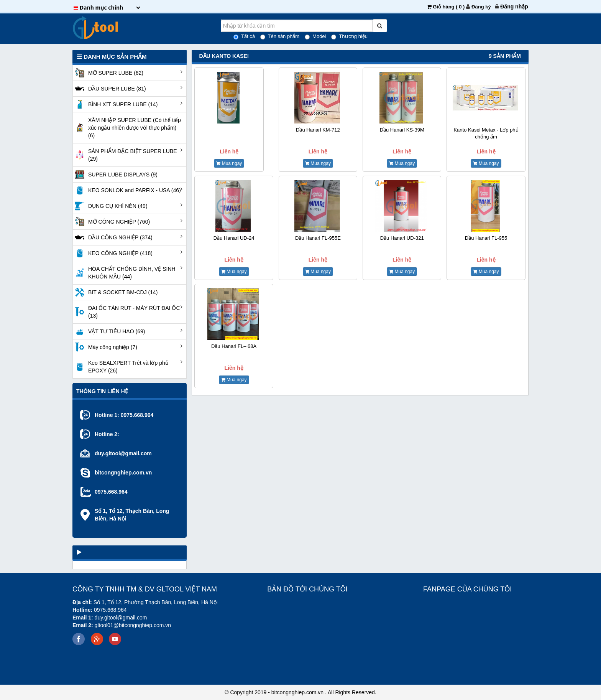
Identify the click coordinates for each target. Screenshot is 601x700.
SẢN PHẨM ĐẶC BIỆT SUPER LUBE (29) (125, 155)
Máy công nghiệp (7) (105, 347)
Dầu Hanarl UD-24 (234, 238)
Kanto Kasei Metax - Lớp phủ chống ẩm (486, 133)
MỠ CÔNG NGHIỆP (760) (111, 222)
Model (315, 36)
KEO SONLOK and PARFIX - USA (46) (127, 190)
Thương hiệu (349, 36)
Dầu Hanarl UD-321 (402, 238)
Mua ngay (229, 163)
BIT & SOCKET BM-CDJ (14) (115, 292)
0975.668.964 (137, 415)
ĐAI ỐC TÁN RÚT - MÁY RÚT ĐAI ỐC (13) (126, 312)
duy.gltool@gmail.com (123, 453)
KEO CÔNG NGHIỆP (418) (113, 253)
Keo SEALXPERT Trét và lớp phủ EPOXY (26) (121, 367)
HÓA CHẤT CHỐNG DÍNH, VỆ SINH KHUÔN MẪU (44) (124, 273)
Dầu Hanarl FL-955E (318, 238)
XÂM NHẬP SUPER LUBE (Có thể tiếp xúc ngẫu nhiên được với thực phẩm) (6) (127, 128)
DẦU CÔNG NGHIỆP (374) (113, 237)
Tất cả (244, 36)
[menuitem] (514, 7)
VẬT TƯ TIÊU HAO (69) (109, 331)
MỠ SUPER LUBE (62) (108, 73)
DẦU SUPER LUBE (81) (109, 89)
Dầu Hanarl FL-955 (486, 238)
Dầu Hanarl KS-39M (402, 130)
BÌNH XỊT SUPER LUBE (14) (115, 104)
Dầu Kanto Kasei (224, 56)
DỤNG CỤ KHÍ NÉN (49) (110, 206)
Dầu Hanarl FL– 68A (234, 346)
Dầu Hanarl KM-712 (318, 130)
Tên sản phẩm (280, 36)
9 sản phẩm (505, 56)
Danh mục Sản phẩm (112, 57)
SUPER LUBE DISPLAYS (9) (115, 175)
